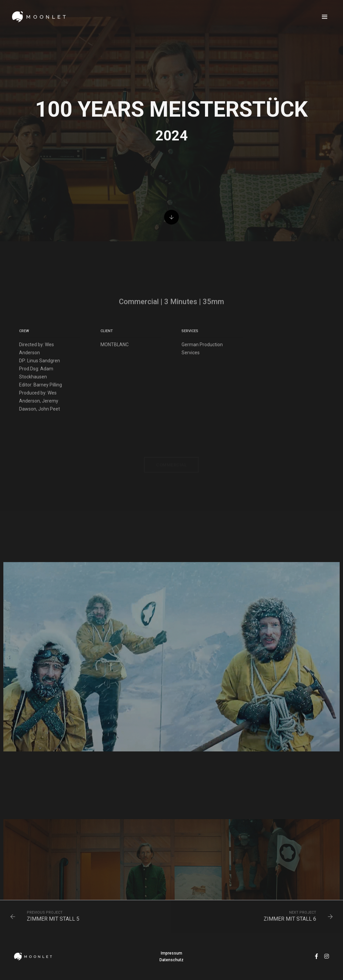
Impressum (171, 953)
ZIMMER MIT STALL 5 (53, 919)
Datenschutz (171, 960)
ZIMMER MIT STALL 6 (290, 919)
